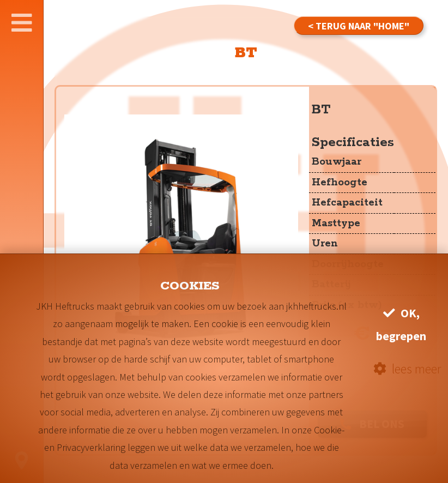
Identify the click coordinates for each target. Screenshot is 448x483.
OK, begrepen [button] (401, 325)
